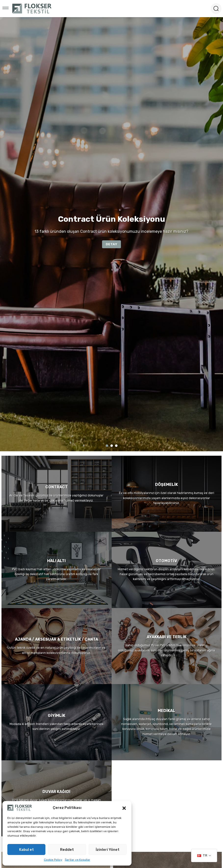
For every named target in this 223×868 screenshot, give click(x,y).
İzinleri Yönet (108, 850)
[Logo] (32, 9)
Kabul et (26, 850)
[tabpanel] (111, 234)
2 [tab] (112, 446)
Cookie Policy (53, 860)
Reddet (67, 850)
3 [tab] (116, 446)
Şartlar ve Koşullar (78, 860)
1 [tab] (107, 446)
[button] (124, 808)
